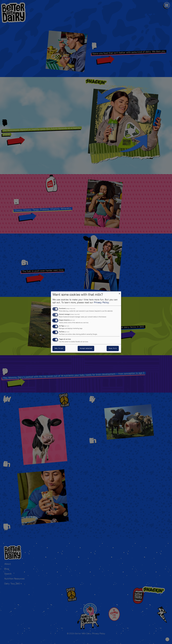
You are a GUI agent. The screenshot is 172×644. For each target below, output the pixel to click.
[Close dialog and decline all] (119, 293)
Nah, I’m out (59, 348)
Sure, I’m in (113, 348)
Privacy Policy (101, 303)
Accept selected (86, 348)
